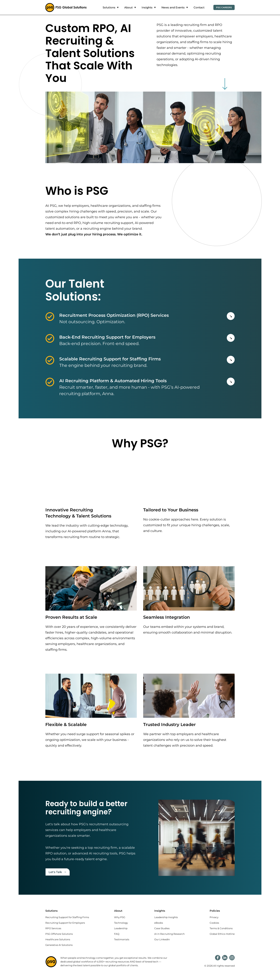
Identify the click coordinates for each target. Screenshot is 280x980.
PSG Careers (224, 7)
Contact (199, 7)
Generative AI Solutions (59, 945)
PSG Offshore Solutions (59, 934)
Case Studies (162, 928)
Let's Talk (58, 872)
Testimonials (122, 939)
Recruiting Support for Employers (65, 923)
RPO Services (53, 928)
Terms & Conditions (221, 928)
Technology (121, 923)
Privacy (214, 917)
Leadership (121, 928)
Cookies (214, 923)
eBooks (159, 923)
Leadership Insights (166, 917)
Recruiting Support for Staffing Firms (67, 917)
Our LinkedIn (162, 939)
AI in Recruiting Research (169, 934)
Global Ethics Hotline (222, 934)
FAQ (117, 934)
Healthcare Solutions (58, 939)
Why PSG (120, 917)
